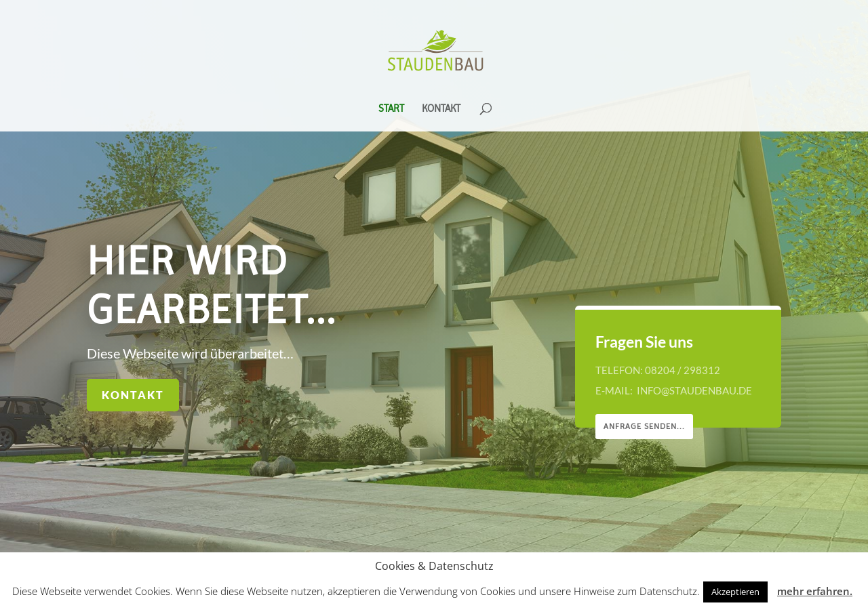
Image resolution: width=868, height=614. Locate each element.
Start (391, 109)
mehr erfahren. (815, 591)
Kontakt (441, 109)
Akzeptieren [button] (735, 592)
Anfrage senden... (647, 426)
